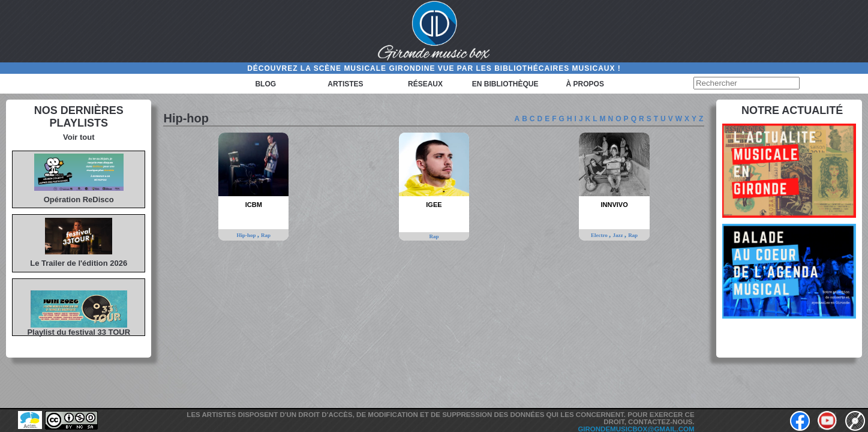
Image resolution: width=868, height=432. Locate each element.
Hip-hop (247, 235)
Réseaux (425, 84)
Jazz (618, 235)
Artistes (345, 84)
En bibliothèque (505, 84)
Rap (266, 235)
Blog (265, 84)
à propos (585, 84)
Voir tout (79, 137)
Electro (600, 235)
